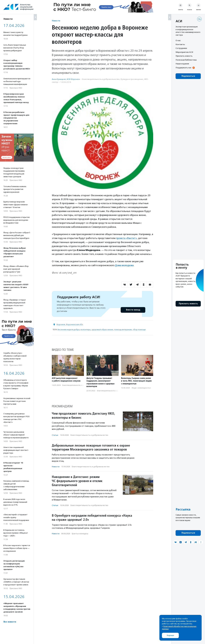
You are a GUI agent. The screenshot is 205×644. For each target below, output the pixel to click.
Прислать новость (184, 56)
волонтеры (86, 329)
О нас (178, 40)
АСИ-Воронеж (73, 79)
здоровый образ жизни (102, 329)
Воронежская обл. (75, 324)
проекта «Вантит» (127, 238)
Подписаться (188, 76)
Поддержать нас (183, 68)
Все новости (10, 622)
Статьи (55, 435)
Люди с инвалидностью (141, 388)
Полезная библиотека (186, 60)
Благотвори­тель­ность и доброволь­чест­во (101, 79)
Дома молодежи (124, 265)
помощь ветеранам (123, 329)
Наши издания (182, 64)
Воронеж (61, 324)
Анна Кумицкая (59, 79)
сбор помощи (139, 329)
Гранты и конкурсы (80, 533)
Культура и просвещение (132, 79)
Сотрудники (181, 48)
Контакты (180, 44)
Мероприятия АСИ (184, 52)
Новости (56, 21)
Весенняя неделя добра (69, 329)
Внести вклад (133, 310)
